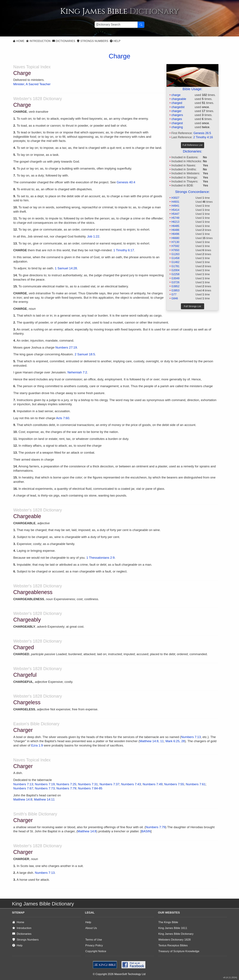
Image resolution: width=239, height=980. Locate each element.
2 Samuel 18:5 (85, 354)
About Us (91, 928)
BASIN (146, 831)
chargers (177, 115)
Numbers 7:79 (66, 788)
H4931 (175, 202)
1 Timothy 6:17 (124, 250)
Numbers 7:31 (88, 784)
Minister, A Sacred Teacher (32, 84)
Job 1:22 (93, 236)
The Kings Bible (168, 922)
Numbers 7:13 (191, 737)
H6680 (175, 238)
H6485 (175, 226)
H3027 (175, 198)
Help (115, 41)
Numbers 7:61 (196, 784)
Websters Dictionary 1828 (174, 940)
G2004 (175, 270)
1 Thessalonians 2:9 (100, 558)
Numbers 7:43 (131, 784)
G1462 (175, 262)
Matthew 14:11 (44, 799)
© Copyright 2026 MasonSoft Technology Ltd (119, 974)
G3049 (175, 278)
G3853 (175, 290)
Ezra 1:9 (37, 745)
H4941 (175, 206)
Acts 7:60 (63, 418)
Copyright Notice (96, 951)
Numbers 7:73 (45, 788)
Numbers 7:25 (66, 784)
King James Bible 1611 (173, 928)
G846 (175, 298)
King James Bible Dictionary (176, 934)
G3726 (175, 282)
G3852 (175, 286)
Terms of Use (94, 940)
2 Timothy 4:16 (203, 137)
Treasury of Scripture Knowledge (179, 951)
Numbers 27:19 (66, 347)
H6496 (175, 234)
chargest (177, 123)
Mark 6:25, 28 (175, 741)
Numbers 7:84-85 (90, 788)
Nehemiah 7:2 (77, 372)
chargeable (179, 99)
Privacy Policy (94, 945)
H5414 (175, 210)
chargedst (178, 107)
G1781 (175, 266)
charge (176, 95)
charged (177, 103)
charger (176, 111)
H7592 (175, 246)
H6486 (175, 230)
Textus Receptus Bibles (173, 945)
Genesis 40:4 (126, 182)
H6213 (175, 222)
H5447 (175, 214)
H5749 (175, 218)
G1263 (175, 254)
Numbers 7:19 (45, 784)
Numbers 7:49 (152, 784)
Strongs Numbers (93, 41)
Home (19, 41)
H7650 (175, 250)
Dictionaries (64, 41)
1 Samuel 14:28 (66, 268)
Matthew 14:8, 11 (152, 741)
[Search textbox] (116, 25)
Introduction (38, 41)
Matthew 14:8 (23, 799)
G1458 (175, 258)
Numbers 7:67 (23, 788)
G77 (174, 294)
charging (177, 127)
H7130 (175, 242)
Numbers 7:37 (109, 784)
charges (177, 119)
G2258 (175, 274)
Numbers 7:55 (174, 784)
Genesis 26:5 (202, 133)
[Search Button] (141, 25)
